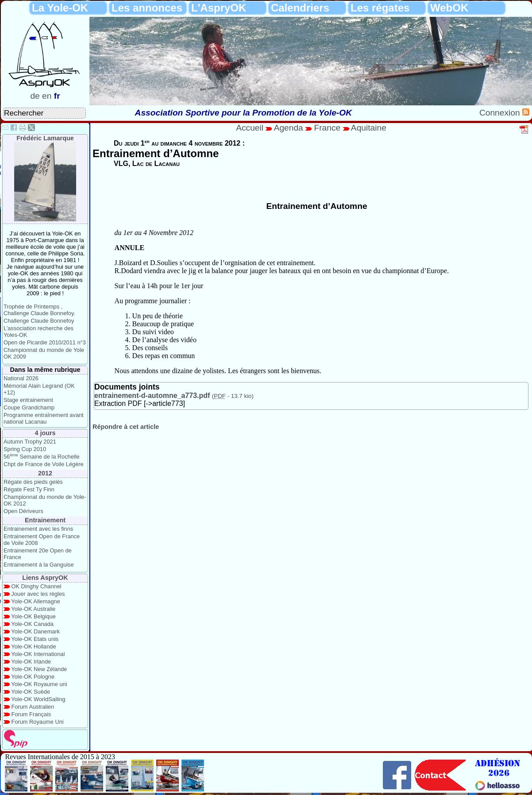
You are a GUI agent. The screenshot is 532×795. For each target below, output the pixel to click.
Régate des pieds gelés (33, 482)
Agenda (290, 128)
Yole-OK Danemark (35, 631)
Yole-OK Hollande (33, 646)
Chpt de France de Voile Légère (44, 464)
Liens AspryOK (45, 578)
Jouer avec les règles (38, 594)
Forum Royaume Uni (38, 722)
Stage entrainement (28, 400)
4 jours (45, 433)
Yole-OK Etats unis (35, 639)
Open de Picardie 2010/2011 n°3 (45, 342)
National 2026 (21, 378)
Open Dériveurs (23, 511)
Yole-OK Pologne (33, 677)
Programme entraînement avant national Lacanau (44, 418)
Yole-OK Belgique (33, 616)
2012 (45, 473)
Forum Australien (33, 707)
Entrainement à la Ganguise (39, 565)
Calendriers (300, 8)
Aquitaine (369, 128)
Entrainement (45, 520)
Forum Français (31, 714)
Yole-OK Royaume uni (39, 684)
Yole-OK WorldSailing (38, 699)
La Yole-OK (60, 8)
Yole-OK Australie (33, 609)
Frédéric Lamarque (45, 138)
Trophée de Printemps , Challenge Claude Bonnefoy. (39, 310)
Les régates (380, 8)
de (35, 96)
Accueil (250, 128)
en (47, 96)
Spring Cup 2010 (25, 449)
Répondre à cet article (126, 427)
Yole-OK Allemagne (36, 601)
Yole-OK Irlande (31, 662)
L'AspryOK (219, 8)
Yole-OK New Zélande (39, 669)
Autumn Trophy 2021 (30, 442)
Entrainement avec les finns (38, 529)
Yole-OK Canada (32, 624)
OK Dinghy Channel (37, 586)
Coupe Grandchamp (29, 407)
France (327, 128)
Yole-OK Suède (31, 692)
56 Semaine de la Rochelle (42, 457)
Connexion (501, 113)
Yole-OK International (38, 654)
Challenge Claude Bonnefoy (39, 321)
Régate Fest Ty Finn (29, 489)
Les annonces (147, 8)
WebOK (449, 8)
